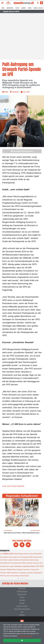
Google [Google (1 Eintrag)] (15, 557)
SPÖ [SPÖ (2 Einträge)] (38, 566)
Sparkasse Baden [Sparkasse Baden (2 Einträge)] (29, 566)
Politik (17, 8)
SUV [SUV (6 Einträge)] (42, 566)
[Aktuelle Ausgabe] (8, 2)
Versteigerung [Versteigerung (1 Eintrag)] (24, 573)
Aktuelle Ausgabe (8, 3)
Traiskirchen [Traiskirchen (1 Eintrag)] (26, 570)
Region (30, 8)
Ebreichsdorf (16, 92)
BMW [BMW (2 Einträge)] (12, 554)
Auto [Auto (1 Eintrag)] (2, 554)
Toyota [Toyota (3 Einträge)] (20, 569)
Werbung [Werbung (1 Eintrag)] (3, 576)
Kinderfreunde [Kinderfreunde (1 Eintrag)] (37, 557)
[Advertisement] (22, 36)
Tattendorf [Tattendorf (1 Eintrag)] (3, 570)
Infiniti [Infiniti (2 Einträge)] (30, 557)
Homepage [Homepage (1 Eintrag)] (24, 557)
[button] (2, 3)
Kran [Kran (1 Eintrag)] (2, 560)
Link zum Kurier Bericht (13, 486)
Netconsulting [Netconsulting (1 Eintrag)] (34, 560)
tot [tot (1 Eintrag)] (16, 570)
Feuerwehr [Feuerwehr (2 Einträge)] (38, 554)
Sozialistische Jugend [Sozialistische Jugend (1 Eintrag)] (7, 566)
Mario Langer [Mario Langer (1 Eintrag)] (8, 560)
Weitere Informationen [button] (26, 636)
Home (3, 8)
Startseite (22, 589)
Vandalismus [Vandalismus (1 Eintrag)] (14, 573)
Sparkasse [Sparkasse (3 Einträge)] (18, 566)
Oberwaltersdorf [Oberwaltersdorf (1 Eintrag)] (5, 563)
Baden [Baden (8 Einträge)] (6, 554)
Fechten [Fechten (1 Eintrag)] (31, 554)
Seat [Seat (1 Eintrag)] (41, 563)
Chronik (24, 8)
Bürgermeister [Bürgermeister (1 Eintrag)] (23, 554)
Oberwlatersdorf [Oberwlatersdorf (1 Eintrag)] (16, 563)
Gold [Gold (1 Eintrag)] (10, 557)
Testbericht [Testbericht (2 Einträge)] (11, 570)
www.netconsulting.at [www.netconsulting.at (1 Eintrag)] (13, 576)
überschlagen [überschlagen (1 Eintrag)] (25, 576)
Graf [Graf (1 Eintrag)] (19, 557)
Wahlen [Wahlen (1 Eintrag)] (31, 573)
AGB (22, 612)
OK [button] (22, 640)
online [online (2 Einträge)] (24, 563)
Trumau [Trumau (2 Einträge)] (3, 573)
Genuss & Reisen (38, 8)
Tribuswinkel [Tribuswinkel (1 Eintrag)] (35, 570)
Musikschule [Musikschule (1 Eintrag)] (25, 560)
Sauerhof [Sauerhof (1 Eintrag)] (36, 563)
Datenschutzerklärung (22, 609)
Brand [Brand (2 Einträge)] (16, 554)
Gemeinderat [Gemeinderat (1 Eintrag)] (4, 557)
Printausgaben (22, 591)
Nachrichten (10, 8)
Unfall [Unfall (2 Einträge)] (8, 573)
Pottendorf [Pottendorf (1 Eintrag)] (30, 563)
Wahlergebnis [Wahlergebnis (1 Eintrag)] (38, 573)
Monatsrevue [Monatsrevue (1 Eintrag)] (17, 560)
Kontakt (22, 615)
